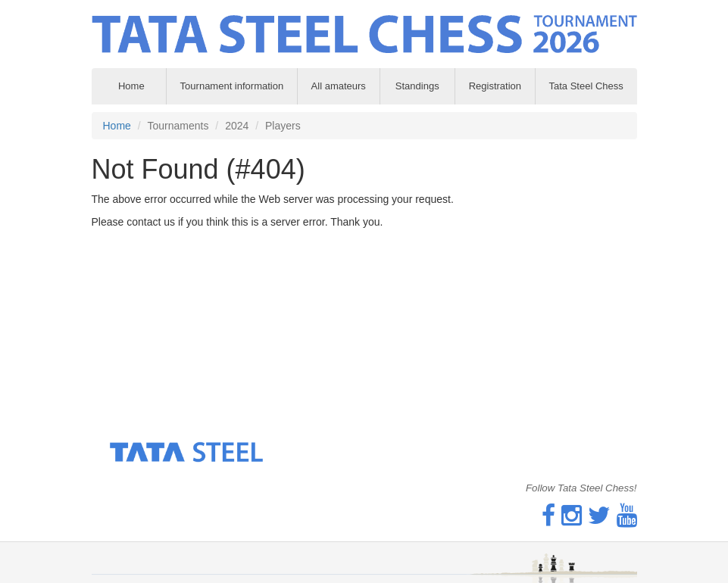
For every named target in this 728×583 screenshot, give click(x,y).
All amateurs (339, 86)
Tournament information (232, 86)
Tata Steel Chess (586, 86)
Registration (495, 86)
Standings (417, 86)
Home (117, 126)
